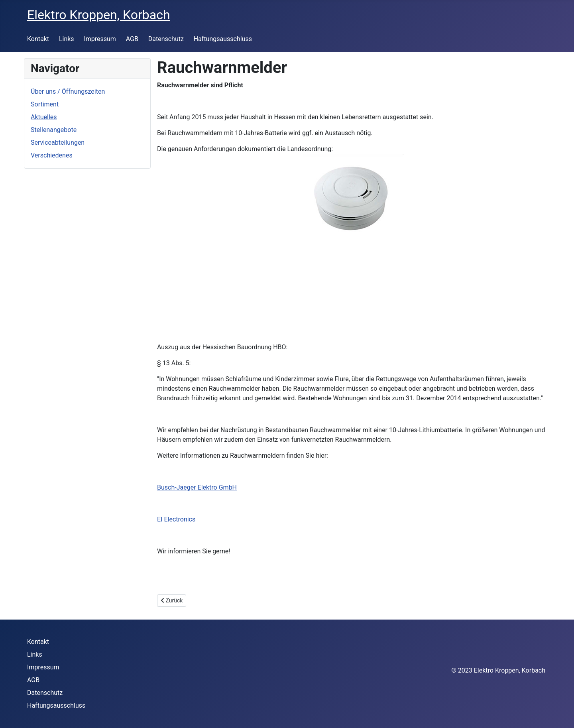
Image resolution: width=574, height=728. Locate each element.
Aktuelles (44, 117)
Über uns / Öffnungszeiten (68, 91)
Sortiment (45, 104)
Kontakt (38, 39)
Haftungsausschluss (223, 39)
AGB (132, 39)
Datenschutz (166, 39)
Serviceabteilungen (58, 143)
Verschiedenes (52, 155)
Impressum (100, 39)
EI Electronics (176, 519)
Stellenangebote (54, 130)
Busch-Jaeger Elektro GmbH (197, 487)
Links (67, 39)
